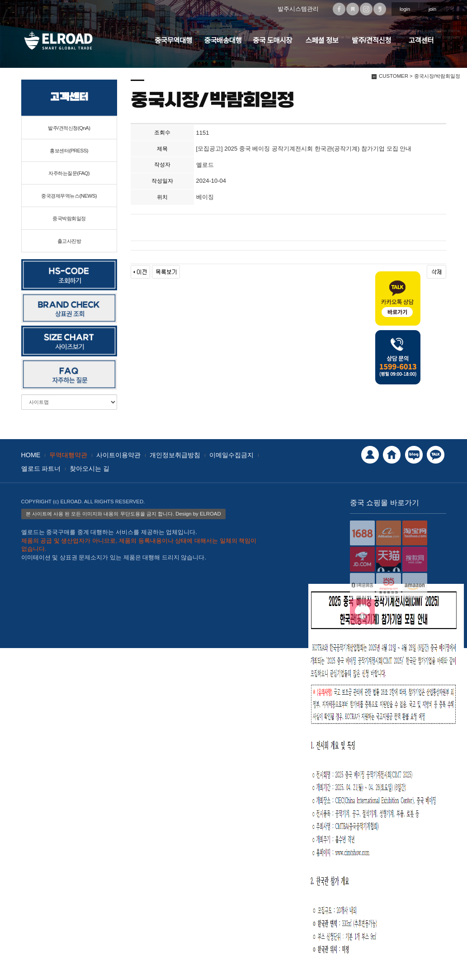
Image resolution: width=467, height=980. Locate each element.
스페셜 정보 (322, 40)
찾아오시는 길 (90, 469)
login (405, 9)
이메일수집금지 (231, 455)
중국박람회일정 (69, 218)
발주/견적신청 (371, 40)
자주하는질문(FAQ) (69, 173)
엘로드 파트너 (41, 469)
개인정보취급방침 (175, 455)
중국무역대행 (173, 40)
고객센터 (421, 40)
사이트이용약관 (118, 455)
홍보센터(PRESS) (69, 151)
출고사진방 (69, 241)
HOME (31, 455)
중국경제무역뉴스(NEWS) (69, 196)
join (432, 9)
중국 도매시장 (272, 40)
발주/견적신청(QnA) (69, 128)
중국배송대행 (223, 40)
